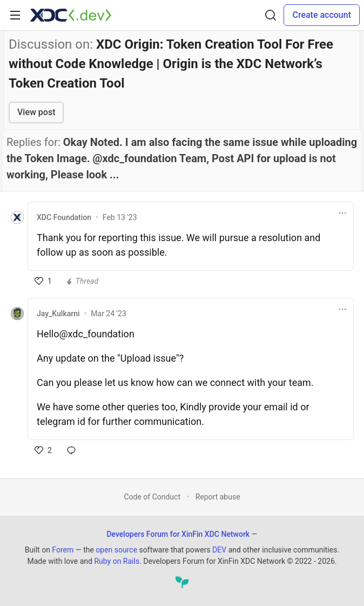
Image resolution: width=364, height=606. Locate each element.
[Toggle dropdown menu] (342, 213)
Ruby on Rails (117, 561)
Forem (63, 550)
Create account (322, 15)
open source (116, 550)
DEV (219, 550)
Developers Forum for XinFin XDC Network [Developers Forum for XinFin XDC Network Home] (178, 534)
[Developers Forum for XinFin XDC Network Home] (71, 15)
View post (36, 112)
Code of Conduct (152, 497)
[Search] (271, 15)
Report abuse (218, 497)
